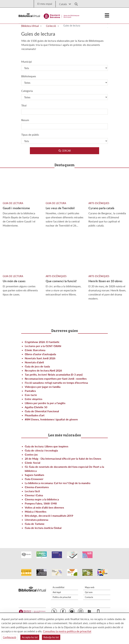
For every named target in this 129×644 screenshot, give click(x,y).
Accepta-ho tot (30, 637)
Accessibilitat (58, 584)
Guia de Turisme (35, 524)
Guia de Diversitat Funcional (42, 411)
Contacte (89, 594)
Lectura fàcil (32, 491)
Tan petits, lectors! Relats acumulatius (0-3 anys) (54, 374)
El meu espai (45, 4)
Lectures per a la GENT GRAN (43, 346)
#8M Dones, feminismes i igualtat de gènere (51, 419)
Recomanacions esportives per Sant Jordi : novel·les (56, 379)
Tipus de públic (30, 135)
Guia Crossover (34, 479)
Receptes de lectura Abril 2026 (43, 370)
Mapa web (90, 584)
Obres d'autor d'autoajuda (40, 354)
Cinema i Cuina (34, 495)
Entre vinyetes (34, 399)
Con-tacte (31, 395)
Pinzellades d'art (35, 415)
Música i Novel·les (36, 511)
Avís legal (57, 589)
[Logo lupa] (75, 3)
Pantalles (30, 391)
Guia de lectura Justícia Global (43, 528)
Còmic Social (33, 463)
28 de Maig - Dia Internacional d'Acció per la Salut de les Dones (63, 459)
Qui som (89, 589)
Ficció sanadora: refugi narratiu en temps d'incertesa (56, 383)
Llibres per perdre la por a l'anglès (45, 403)
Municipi (26, 62)
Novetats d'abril (34, 362)
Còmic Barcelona (35, 350)
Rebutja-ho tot (51, 637)
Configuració (10, 637)
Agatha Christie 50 (36, 407)
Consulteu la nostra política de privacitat (67, 631)
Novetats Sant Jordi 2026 (40, 358)
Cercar (65, 151)
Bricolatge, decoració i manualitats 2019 (49, 516)
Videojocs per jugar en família (43, 387)
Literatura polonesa (36, 520)
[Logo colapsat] (107, 15)
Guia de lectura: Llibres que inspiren (47, 446)
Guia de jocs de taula (37, 366)
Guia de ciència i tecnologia (41, 450)
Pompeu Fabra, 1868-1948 (41, 503)
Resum (25, 120)
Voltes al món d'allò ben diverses (44, 507)
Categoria (27, 91)
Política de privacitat (62, 594)
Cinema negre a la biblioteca (42, 499)
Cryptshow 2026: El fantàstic (42, 342)
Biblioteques (29, 76)
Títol (24, 105)
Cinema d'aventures (37, 487)
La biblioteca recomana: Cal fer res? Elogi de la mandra (58, 483)
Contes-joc (31, 454)
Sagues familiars (34, 475)
